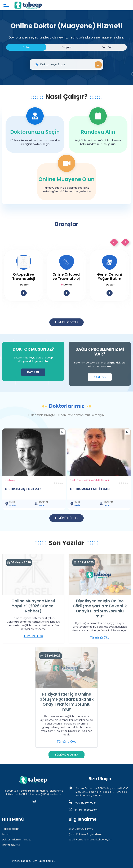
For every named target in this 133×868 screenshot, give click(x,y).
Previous (114, 258)
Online (26, 63)
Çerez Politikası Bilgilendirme (85, 834)
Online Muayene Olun (66, 195)
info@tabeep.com (86, 810)
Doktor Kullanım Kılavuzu (17, 840)
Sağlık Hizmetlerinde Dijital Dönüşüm (90, 840)
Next (125, 258)
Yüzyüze (66, 63)
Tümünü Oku (33, 652)
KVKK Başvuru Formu (81, 829)
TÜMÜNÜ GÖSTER (66, 338)
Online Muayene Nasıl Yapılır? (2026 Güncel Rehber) (33, 622)
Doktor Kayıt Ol (11, 845)
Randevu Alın (98, 147)
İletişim (6, 834)
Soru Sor (107, 63)
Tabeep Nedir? (11, 829)
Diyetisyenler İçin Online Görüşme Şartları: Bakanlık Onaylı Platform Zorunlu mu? (100, 624)
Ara (98, 80)
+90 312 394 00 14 (86, 803)
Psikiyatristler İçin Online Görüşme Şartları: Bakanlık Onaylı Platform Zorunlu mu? (66, 717)
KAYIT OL (33, 388)
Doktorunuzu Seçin (35, 147)
